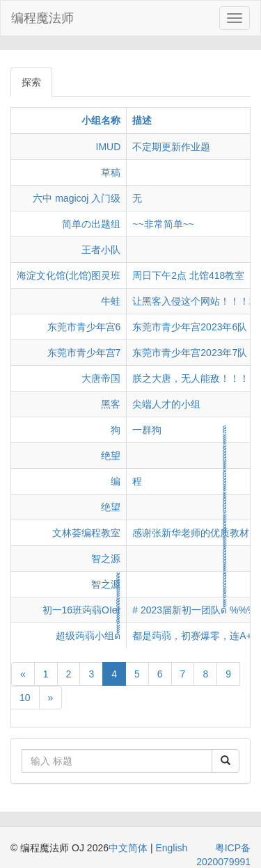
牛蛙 (111, 301)
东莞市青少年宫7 (84, 353)
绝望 (111, 456)
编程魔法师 (42, 18)
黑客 (111, 404)
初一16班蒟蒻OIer (82, 610)
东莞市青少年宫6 (84, 327)
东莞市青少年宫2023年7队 (190, 353)
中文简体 (129, 848)
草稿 (111, 172)
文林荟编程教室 (86, 533)
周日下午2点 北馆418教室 (188, 275)
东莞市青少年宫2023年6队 (190, 327)
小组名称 (101, 120)
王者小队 (101, 250)
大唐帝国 (101, 378)
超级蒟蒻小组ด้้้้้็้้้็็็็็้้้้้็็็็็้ (88, 636)
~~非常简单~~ (163, 224)
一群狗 (147, 430)
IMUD (109, 147)
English (171, 848)
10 (25, 698)
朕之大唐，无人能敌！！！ (191, 378)
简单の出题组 (91, 224)
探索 (31, 82)
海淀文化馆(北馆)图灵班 (69, 275)
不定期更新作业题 (171, 147)
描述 (142, 120)
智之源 (106, 558)
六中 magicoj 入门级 (77, 198)
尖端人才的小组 (166, 404)
